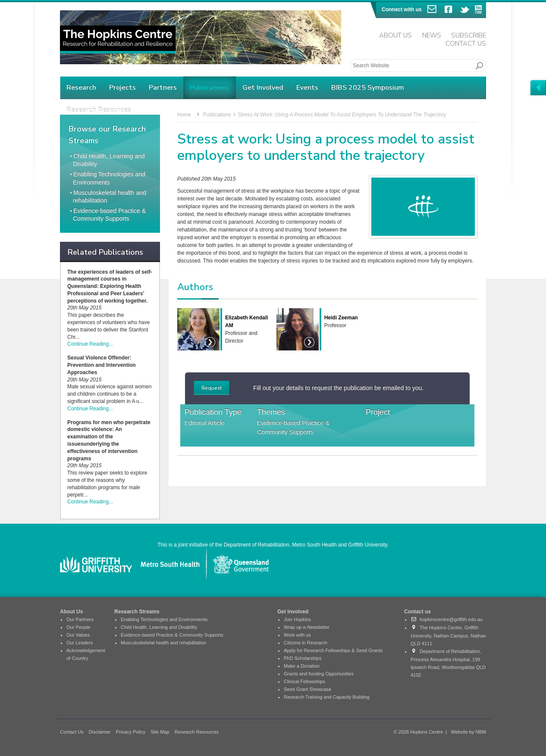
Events (307, 87)
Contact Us (466, 44)
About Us (395, 35)
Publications (210, 87)
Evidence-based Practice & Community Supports (293, 427)
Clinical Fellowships (304, 681)
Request (212, 388)
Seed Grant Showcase (308, 689)
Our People (78, 627)
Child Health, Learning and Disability (159, 627)
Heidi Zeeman (341, 318)
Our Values (78, 635)
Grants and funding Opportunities (319, 674)
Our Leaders (80, 643)
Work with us (297, 635)
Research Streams (137, 612)
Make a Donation (302, 666)
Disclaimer (99, 732)
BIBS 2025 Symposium (368, 87)
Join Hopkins (297, 619)
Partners (163, 87)
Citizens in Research (306, 643)
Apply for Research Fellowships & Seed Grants (333, 650)
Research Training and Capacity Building (327, 697)
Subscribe (469, 35)
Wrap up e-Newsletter (307, 627)
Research (81, 87)
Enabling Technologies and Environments (164, 619)
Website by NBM (468, 732)
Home (184, 115)
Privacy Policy (131, 732)
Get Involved (263, 87)
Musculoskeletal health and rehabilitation (163, 643)
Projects (122, 87)
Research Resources (197, 732)
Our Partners (80, 619)
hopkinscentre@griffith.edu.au (447, 619)
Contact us (417, 612)
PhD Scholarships (303, 658)
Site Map (160, 732)
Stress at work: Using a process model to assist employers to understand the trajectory (342, 115)
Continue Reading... (90, 344)
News (432, 35)
